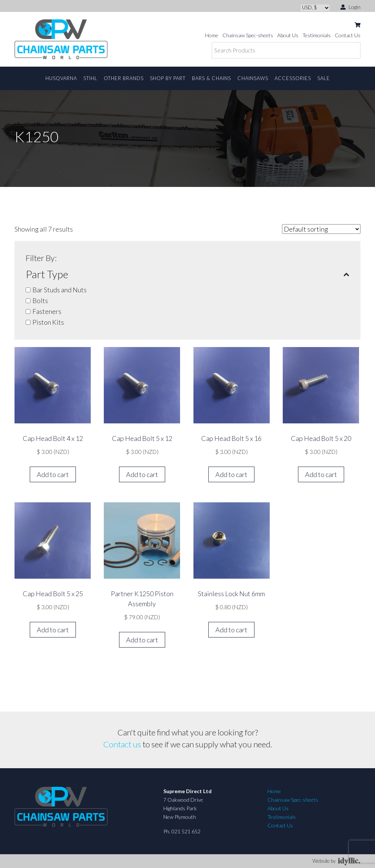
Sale (324, 78)
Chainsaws (253, 78)
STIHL (90, 78)
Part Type (187, 274)
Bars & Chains (211, 78)
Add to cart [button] (53, 474)
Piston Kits (48, 322)
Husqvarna (61, 78)
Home (212, 35)
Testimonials (317, 35)
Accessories (293, 78)
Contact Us (348, 35)
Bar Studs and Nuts (60, 290)
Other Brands (124, 78)
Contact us (122, 744)
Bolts (40, 301)
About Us (288, 35)
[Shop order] (321, 229)
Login (350, 7)
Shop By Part (168, 78)
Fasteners (47, 311)
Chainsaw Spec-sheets (248, 35)
